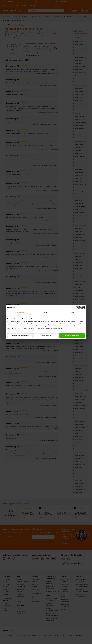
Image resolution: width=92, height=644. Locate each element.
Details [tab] (46, 313)
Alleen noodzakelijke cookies (20, 336)
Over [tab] (73, 313)
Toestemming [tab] (19, 313)
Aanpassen (46, 336)
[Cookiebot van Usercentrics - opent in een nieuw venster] (77, 307)
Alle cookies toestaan (72, 336)
